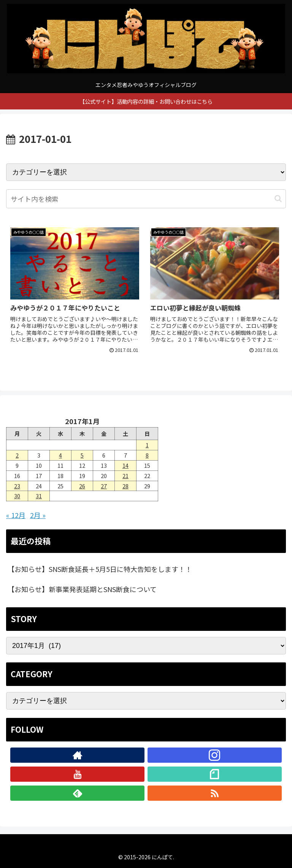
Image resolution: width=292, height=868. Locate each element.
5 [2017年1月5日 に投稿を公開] (82, 455)
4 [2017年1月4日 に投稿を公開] (60, 455)
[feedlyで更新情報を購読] (77, 793)
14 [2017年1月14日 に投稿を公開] (125, 465)
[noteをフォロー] (215, 774)
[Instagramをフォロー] (215, 755)
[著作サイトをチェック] (77, 755)
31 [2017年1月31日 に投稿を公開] (39, 496)
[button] (278, 199)
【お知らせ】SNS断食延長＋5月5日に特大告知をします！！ (100, 569)
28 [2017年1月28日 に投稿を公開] (125, 486)
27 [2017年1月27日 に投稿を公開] (104, 486)
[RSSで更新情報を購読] (215, 793)
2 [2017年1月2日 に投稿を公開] (17, 455)
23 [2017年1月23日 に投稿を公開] (17, 486)
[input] (146, 199)
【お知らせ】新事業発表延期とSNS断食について (82, 589)
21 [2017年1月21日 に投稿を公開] (125, 476)
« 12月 (16, 515)
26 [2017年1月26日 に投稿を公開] (82, 486)
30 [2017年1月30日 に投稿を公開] (17, 496)
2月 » (38, 515)
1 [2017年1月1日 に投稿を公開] (147, 445)
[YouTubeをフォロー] (77, 774)
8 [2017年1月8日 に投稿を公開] (147, 455)
